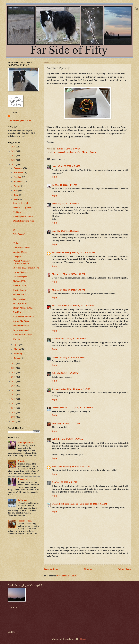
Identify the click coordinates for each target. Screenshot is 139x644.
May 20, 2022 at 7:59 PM (79, 389)
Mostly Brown (20, 290)
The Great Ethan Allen (62, 306)
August (17, 186)
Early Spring (19, 299)
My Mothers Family (87, 152)
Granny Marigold (60, 389)
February (18, 353)
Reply (55, 177)
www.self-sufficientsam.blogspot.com (68, 504)
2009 (14, 417)
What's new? (19, 234)
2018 (14, 377)
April (16, 345)
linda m (55, 166)
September (19, 182)
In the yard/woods (21, 330)
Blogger (83, 639)
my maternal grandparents (65, 152)
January (18, 358)
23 (14, 239)
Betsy (54, 204)
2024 (14, 156)
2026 (14, 147)
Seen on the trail (20, 203)
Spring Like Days (21, 321)
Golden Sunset (20, 294)
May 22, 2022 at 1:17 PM (67, 482)
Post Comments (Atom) (67, 576)
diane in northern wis (61, 408)
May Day (17, 339)
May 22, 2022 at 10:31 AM (79, 467)
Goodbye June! (20, 303)
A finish (21, 461)
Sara (54, 231)
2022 (14, 165)
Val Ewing (57, 439)
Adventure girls (20, 277)
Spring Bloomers (21, 272)
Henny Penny (58, 339)
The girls (17, 256)
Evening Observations (23, 216)
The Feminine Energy (62, 253)
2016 (14, 386)
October (18, 177)
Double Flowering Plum (24, 221)
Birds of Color (20, 286)
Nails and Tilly (20, 281)
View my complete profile (19, 120)
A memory (22, 479)
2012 (14, 404)
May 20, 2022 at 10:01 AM (83, 253)
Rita (54, 482)
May (16, 199)
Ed (53, 185)
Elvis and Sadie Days (23, 334)
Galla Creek (57, 357)
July (16, 191)
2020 (14, 368)
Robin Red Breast (21, 326)
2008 (14, 421)
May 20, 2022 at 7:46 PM (68, 373)
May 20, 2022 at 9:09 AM (68, 231)
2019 (14, 373)
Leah (54, 423)
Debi (54, 373)
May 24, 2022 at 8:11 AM (96, 504)
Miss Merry (57, 274)
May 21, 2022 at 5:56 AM (73, 439)
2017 (14, 381)
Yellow (16, 243)
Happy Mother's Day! (23, 308)
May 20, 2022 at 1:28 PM (84, 306)
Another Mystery (21, 252)
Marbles (17, 312)
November (19, 173)
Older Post (124, 569)
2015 (14, 390)
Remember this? (25, 521)
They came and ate (22, 248)
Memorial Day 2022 (22, 208)
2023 (14, 160)
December (19, 168)
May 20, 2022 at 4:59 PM (74, 357)
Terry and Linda (59, 467)
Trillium (17, 212)
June (16, 195)
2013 (14, 399)
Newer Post (51, 569)
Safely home (23, 500)
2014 (14, 395)
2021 (14, 364)
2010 (14, 413)
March (17, 349)
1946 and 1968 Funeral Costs (26, 268)
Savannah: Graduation (23, 317)
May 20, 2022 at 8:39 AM (68, 204)
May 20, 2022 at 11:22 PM (68, 423)
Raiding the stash (25, 443)
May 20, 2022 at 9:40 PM (82, 408)
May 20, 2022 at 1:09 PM (74, 274)
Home (88, 569)
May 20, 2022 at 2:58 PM (75, 339)
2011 (14, 408)
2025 (14, 151)
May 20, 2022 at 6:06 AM (70, 166)
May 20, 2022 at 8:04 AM (66, 185)
